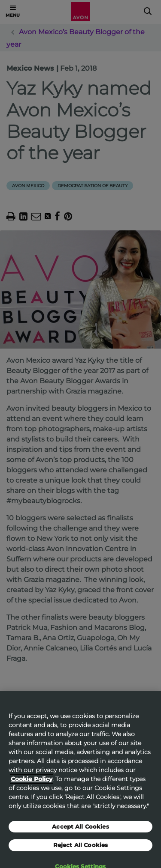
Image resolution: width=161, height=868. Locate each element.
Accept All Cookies (80, 832)
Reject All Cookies (80, 851)
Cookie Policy (32, 785)
